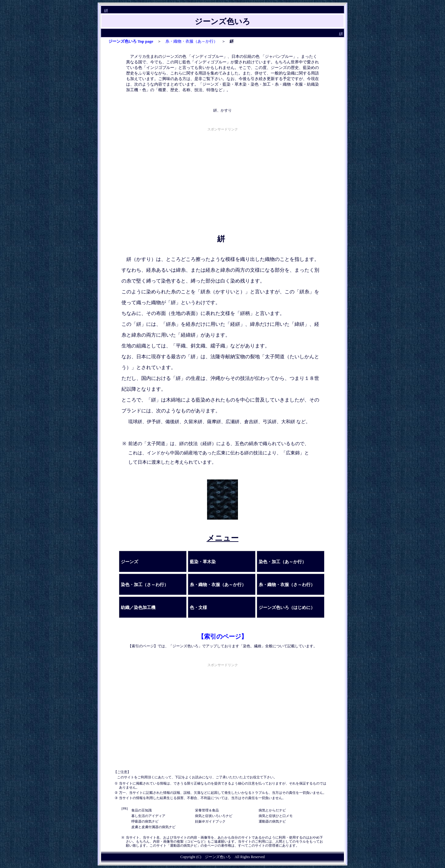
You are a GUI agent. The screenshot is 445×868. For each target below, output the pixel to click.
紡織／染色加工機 (138, 608)
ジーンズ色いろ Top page (131, 41)
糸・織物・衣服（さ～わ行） (287, 585)
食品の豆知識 (142, 810)
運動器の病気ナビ (272, 821)
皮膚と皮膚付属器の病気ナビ (153, 827)
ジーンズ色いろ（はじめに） (287, 608)
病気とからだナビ (272, 810)
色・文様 (198, 608)
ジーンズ (129, 562)
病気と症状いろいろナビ (214, 816)
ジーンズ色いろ (218, 857)
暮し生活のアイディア (148, 816)
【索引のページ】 (222, 636)
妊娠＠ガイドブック (210, 821)
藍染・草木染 (203, 562)
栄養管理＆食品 (207, 810)
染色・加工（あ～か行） (282, 562)
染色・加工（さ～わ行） (145, 585)
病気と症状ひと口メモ (276, 816)
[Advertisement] (222, 176)
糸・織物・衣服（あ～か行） (191, 41)
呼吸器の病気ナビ (145, 821)
